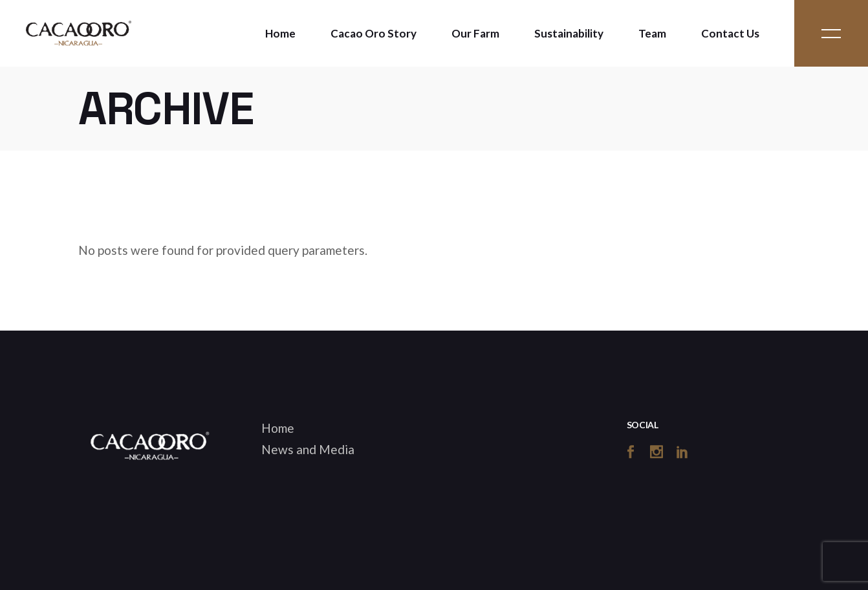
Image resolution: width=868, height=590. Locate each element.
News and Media (308, 449)
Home (278, 428)
